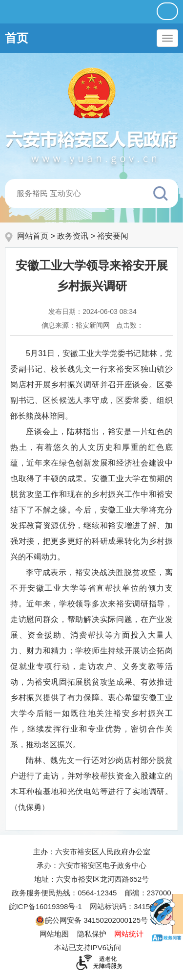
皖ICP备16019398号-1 (45, 906)
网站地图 (54, 934)
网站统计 (129, 934)
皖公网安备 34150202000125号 (91, 920)
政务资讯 (73, 236)
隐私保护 (92, 934)
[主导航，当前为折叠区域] (167, 38)
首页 (17, 38)
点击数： (130, 325)
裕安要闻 (113, 236)
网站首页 (33, 236)
